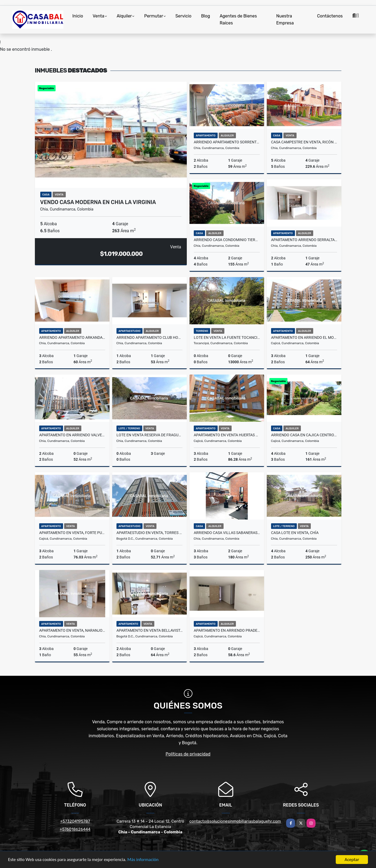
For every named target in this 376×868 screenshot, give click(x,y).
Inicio (78, 16)
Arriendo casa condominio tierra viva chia (227, 240)
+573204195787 (75, 821)
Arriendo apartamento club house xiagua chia (149, 337)
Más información (143, 860)
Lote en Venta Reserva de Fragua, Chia (149, 435)
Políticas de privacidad (188, 754)
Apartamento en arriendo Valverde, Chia (72, 435)
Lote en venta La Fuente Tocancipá (227, 337)
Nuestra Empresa (285, 19)
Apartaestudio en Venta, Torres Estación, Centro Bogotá (149, 533)
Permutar (154, 16)
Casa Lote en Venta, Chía (295, 533)
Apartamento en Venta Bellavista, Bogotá (149, 630)
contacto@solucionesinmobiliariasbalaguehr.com (235, 821)
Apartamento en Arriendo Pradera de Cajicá (227, 630)
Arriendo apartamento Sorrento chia (227, 142)
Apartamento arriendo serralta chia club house (304, 240)
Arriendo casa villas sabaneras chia (227, 533)
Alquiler (124, 16)
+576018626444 (75, 829)
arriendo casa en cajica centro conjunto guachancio (304, 435)
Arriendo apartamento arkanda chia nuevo (72, 337)
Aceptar (352, 860)
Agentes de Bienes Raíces (238, 19)
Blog (205, 16)
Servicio (184, 16)
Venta (98, 16)
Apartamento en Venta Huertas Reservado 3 (227, 435)
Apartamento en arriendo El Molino (304, 337)
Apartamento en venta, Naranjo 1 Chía (72, 630)
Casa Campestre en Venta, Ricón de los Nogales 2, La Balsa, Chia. (304, 142)
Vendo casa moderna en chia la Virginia (98, 202)
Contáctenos (330, 16)
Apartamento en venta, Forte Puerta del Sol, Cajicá (72, 533)
